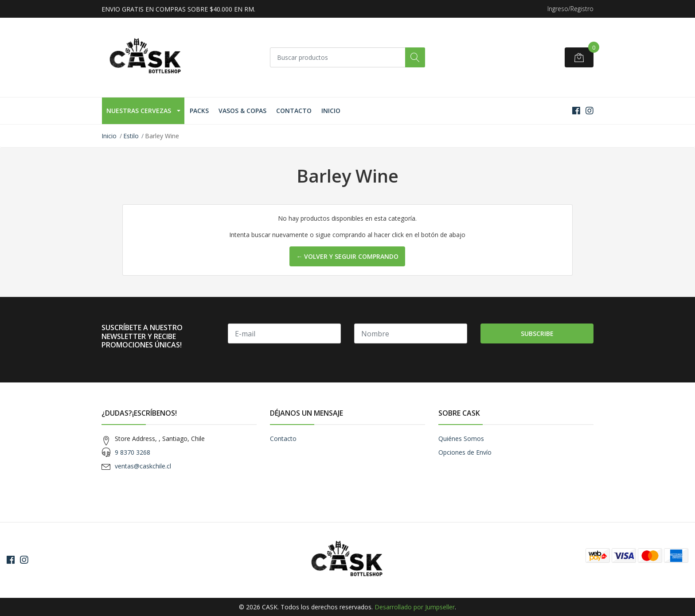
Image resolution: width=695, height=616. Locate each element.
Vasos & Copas (242, 111)
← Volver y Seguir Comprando (347, 256)
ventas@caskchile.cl (143, 466)
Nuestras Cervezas (139, 111)
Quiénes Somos (461, 439)
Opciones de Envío (465, 452)
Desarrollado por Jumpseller (415, 607)
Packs (199, 111)
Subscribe (537, 333)
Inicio (331, 111)
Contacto (294, 111)
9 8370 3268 (133, 452)
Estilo (131, 136)
